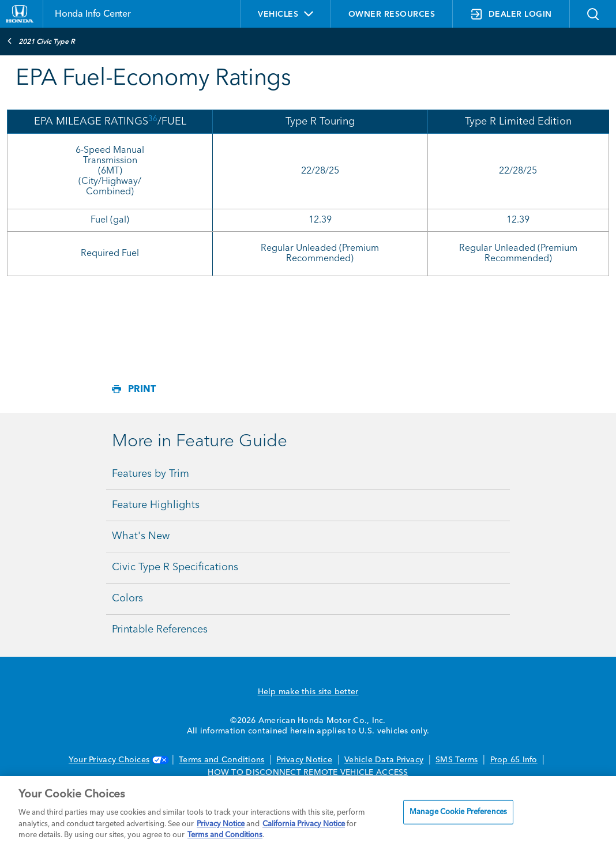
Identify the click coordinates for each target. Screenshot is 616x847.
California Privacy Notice (304, 824)
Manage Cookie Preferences (458, 812)
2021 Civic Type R (41, 41)
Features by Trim (151, 474)
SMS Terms (457, 760)
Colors (127, 598)
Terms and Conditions (221, 760)
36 (153, 119)
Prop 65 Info (514, 760)
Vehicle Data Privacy (384, 760)
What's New (141, 536)
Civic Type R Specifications (175, 567)
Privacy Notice (304, 760)
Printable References (160, 630)
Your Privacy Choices (118, 760)
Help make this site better (308, 692)
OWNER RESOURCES (392, 14)
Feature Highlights (156, 505)
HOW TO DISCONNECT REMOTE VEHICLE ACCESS (308, 773)
